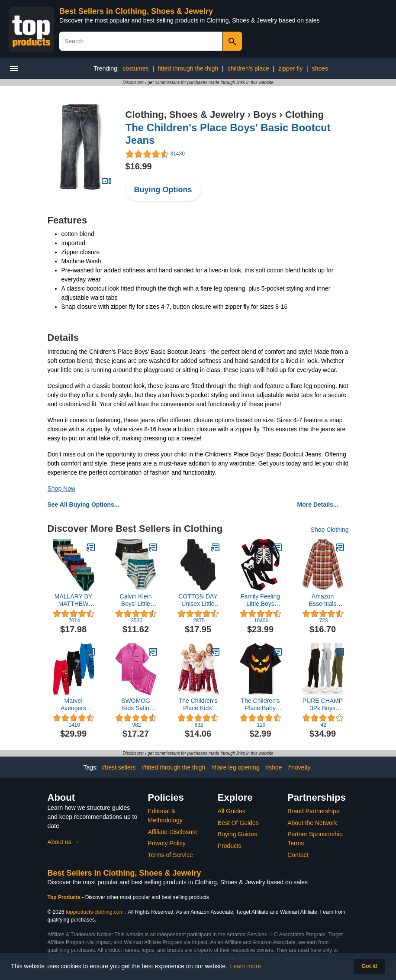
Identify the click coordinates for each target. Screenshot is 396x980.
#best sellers (119, 767)
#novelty (299, 767)
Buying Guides (237, 834)
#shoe (274, 767)
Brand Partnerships (313, 811)
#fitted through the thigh (173, 767)
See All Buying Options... (84, 505)
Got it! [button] (369, 966)
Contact (298, 855)
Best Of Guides (238, 823)
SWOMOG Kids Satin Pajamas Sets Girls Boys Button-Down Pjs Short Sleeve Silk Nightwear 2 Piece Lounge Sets (135, 705)
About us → (63, 842)
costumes (136, 68)
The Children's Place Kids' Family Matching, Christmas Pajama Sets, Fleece (198, 705)
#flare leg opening (235, 767)
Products (230, 846)
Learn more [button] (246, 966)
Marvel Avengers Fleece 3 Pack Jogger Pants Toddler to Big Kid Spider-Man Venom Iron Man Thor (73, 705)
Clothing (304, 115)
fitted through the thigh (188, 68)
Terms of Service (171, 855)
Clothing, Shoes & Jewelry (185, 115)
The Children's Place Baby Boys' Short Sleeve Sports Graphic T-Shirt (261, 705)
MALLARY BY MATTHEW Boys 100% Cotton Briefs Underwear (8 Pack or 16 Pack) (73, 600)
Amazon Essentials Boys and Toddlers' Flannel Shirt (323, 600)
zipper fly (290, 68)
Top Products (65, 897)
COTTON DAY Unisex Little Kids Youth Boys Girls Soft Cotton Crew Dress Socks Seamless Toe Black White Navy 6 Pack (198, 600)
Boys (265, 115)
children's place (248, 68)
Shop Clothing (330, 530)
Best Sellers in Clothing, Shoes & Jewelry (136, 11)
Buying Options (163, 190)
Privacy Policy (167, 843)
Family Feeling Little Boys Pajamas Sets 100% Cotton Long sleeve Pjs (260, 600)
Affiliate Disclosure (173, 832)
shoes (320, 68)
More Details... (318, 505)
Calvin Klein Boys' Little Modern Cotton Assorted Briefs (136, 600)
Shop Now (62, 488)
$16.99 (139, 166)
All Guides (232, 811)
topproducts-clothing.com (95, 912)
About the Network (312, 823)
